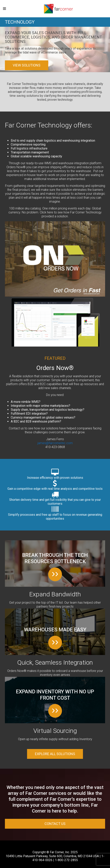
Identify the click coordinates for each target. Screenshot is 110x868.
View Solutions (27, 65)
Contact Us (55, 824)
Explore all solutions (55, 754)
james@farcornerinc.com (55, 443)
